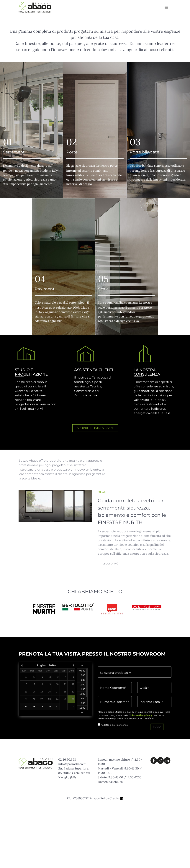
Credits (116, 863)
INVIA (157, 791)
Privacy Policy (99, 863)
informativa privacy (141, 780)
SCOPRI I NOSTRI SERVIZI (95, 493)
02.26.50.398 (67, 824)
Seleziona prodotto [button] (114, 737)
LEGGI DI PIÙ (110, 628)
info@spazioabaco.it (72, 828)
